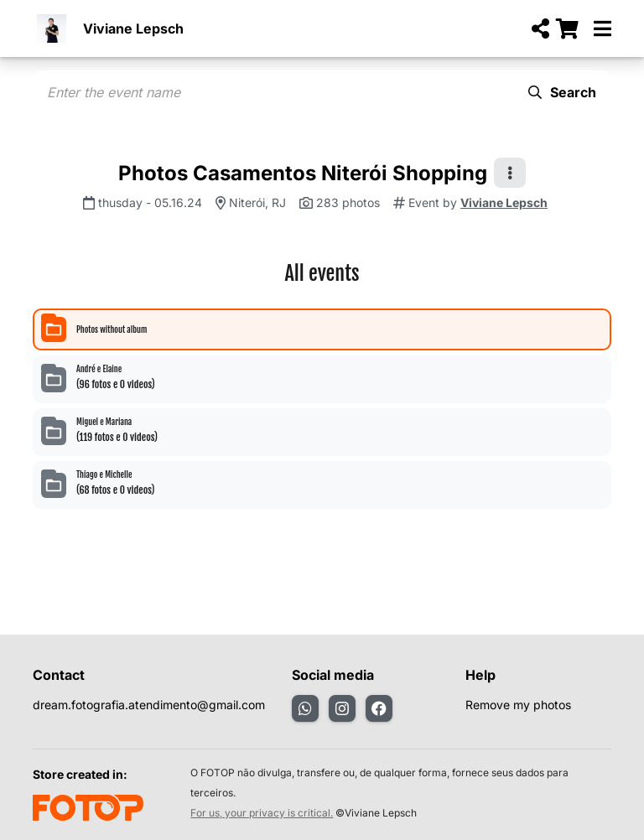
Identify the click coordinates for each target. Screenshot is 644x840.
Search (562, 92)
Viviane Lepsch (133, 29)
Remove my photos (518, 705)
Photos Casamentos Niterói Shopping (303, 173)
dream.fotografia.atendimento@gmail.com (149, 705)
